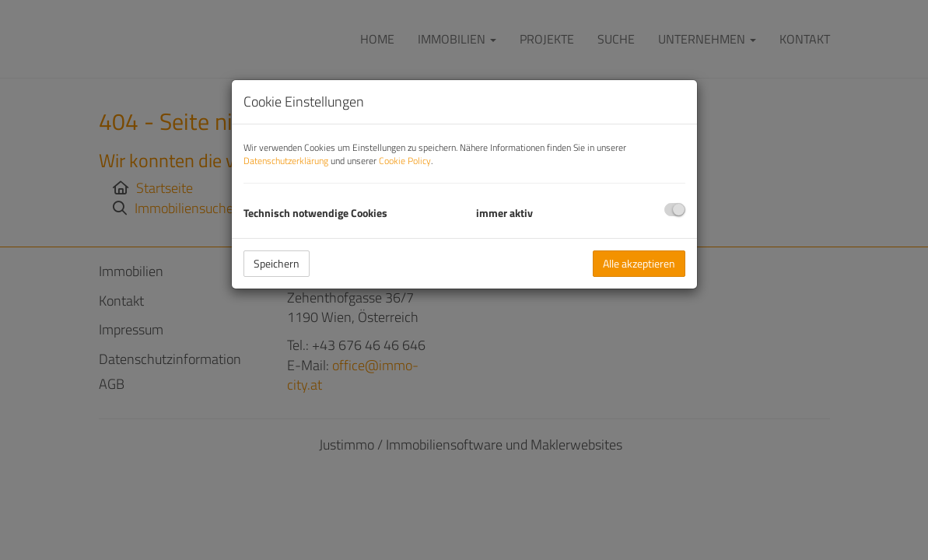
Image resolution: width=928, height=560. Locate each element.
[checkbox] (675, 210)
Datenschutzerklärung (286, 161)
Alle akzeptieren (639, 263)
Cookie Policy (405, 161)
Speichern (277, 263)
